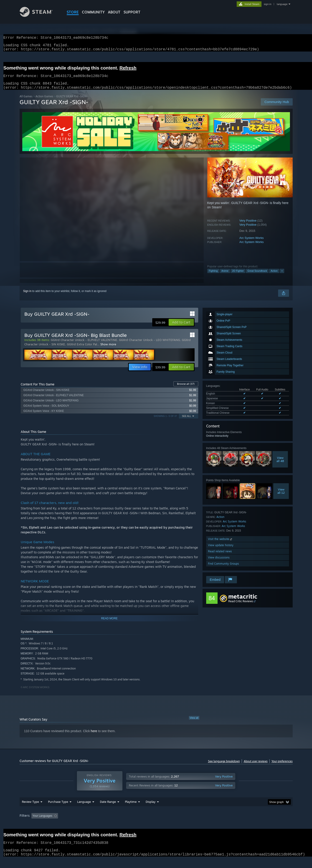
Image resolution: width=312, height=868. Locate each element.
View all (194, 723)
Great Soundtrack (257, 276)
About (114, 12)
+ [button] (282, 276)
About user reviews (256, 767)
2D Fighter (238, 276)
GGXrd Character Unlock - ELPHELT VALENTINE (84, 345)
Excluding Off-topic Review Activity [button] (88, 824)
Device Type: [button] (253, 824)
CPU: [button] (218, 824)
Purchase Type (58, 810)
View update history (221, 551)
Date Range (108, 810)
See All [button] (186, 422)
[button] (181, 328)
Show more (108, 350)
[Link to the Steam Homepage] (40, 16)
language (282, 4)
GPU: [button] (233, 824)
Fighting (213, 276)
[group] (156, 825)
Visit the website (220, 544)
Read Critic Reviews (241, 607)
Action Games (44, 102)
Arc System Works (252, 243)
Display (151, 810)
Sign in (27, 297)
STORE (73, 12)
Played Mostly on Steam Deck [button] (156, 824)
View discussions (219, 563)
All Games (26, 102)
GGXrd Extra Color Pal (82, 350)
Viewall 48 (280, 465)
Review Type (30, 810)
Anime (225, 276)
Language (84, 810)
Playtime (131, 810)
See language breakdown (224, 767)
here (94, 736)
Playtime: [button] (123, 824)
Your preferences (282, 767)
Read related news (220, 557)
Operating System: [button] (194, 824)
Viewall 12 (281, 496)
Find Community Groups (223, 569)
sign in (268, 4)
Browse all (186, 389)
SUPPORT (132, 12)
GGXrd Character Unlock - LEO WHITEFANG (150, 345)
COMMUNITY (93, 12)
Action (274, 276)
